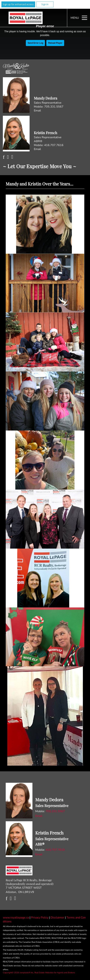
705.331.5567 (54, 107)
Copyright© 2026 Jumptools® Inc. (18, 973)
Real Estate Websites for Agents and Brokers (55, 973)
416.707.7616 (54, 145)
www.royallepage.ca (16, 918)
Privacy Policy (40, 918)
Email (37, 111)
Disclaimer (58, 918)
